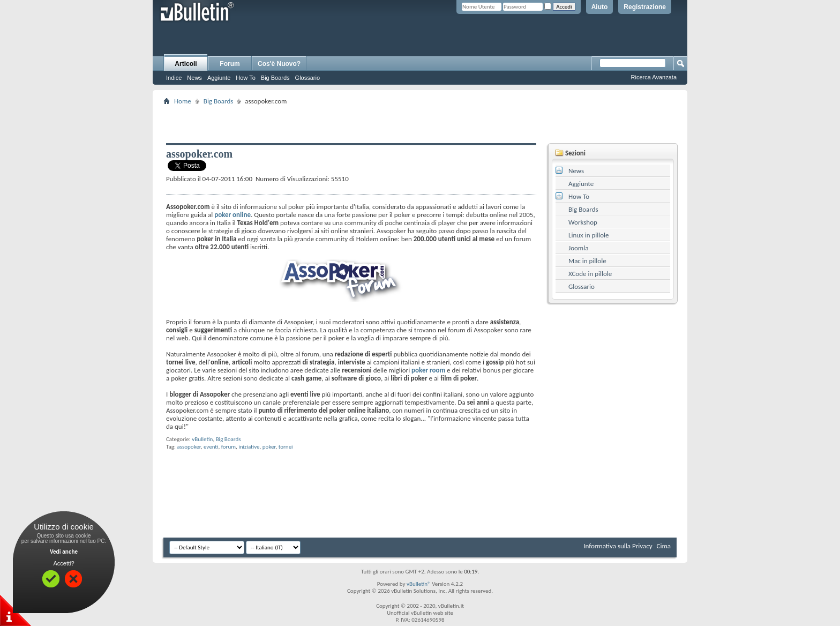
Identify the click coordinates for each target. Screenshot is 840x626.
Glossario (307, 78)
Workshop (583, 222)
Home (183, 101)
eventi (211, 447)
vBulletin (202, 439)
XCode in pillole (590, 274)
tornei (286, 447)
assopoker (189, 447)
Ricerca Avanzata (654, 77)
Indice (174, 78)
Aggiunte (219, 78)
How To (245, 78)
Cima (663, 546)
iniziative (249, 447)
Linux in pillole (589, 235)
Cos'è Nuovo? (279, 64)
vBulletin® (419, 584)
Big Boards (275, 78)
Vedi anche (64, 552)
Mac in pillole (587, 261)
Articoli (186, 64)
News (194, 78)
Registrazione (645, 7)
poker (269, 447)
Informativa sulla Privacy (618, 546)
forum (228, 447)
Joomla (578, 248)
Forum (230, 64)
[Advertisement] (420, 124)
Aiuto (600, 7)
